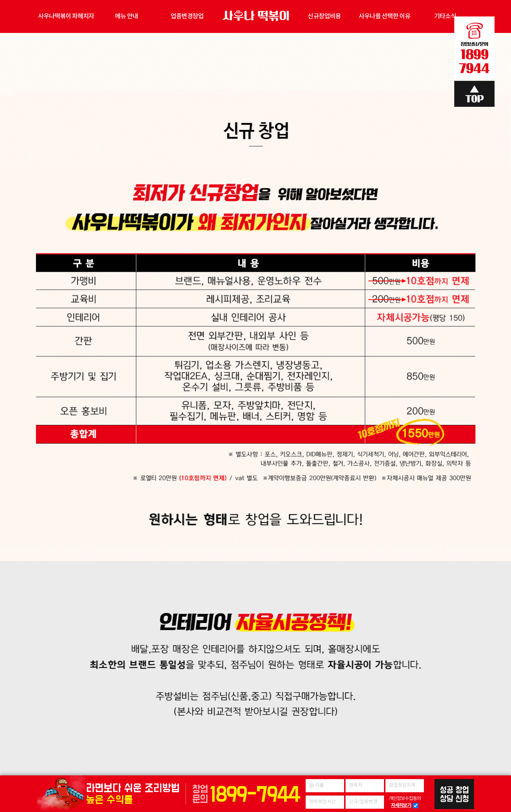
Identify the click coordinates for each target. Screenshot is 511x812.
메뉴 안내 (126, 16)
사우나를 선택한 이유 (385, 16)
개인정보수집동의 (405, 802)
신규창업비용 (324, 16)
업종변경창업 (187, 16)
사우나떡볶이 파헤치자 (66, 16)
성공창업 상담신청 (454, 794)
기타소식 (445, 16)
